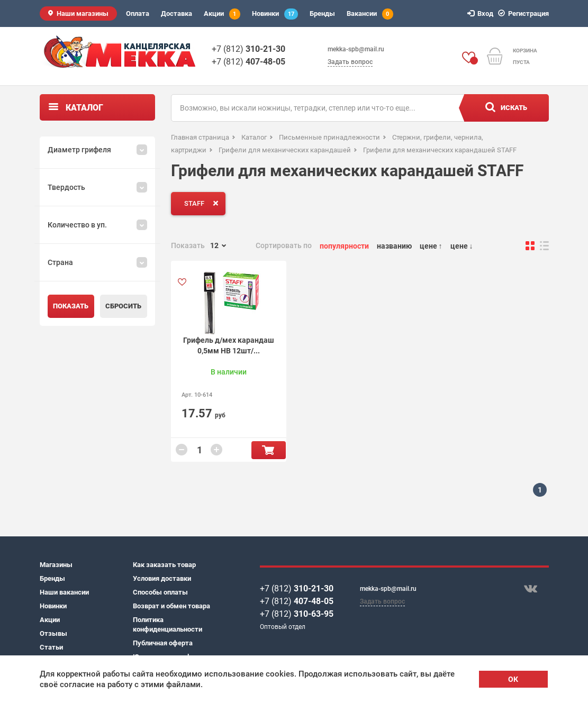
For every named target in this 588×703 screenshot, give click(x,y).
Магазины (56, 565)
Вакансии (370, 14)
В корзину (269, 450)
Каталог (84, 108)
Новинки (275, 14)
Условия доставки (162, 578)
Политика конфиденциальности (168, 624)
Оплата (138, 13)
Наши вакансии (64, 592)
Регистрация (525, 13)
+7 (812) (248, 49)
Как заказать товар (164, 565)
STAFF (203, 203)
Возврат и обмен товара (171, 606)
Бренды (322, 13)
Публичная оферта (163, 643)
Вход (482, 13)
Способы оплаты (160, 592)
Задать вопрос (350, 62)
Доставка (177, 13)
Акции (222, 14)
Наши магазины (83, 13)
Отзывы (53, 633)
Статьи (51, 647)
